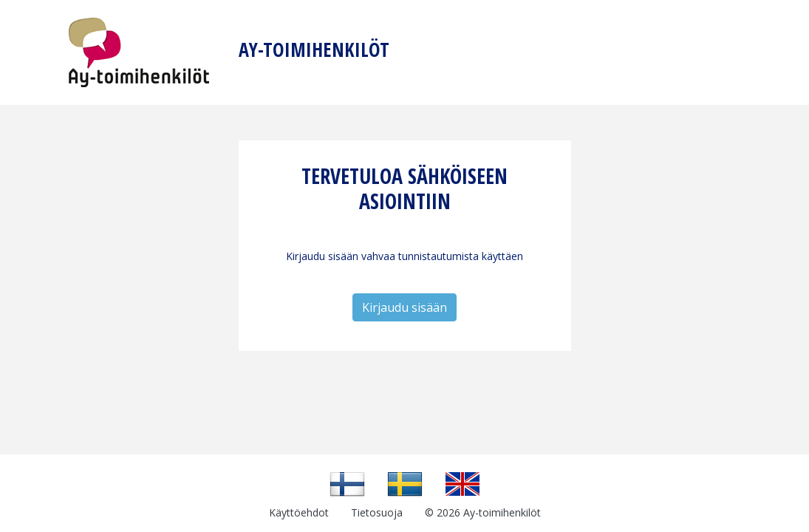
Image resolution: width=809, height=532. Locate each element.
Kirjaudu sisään (404, 307)
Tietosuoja (377, 512)
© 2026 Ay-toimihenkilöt (483, 512)
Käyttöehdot (299, 512)
